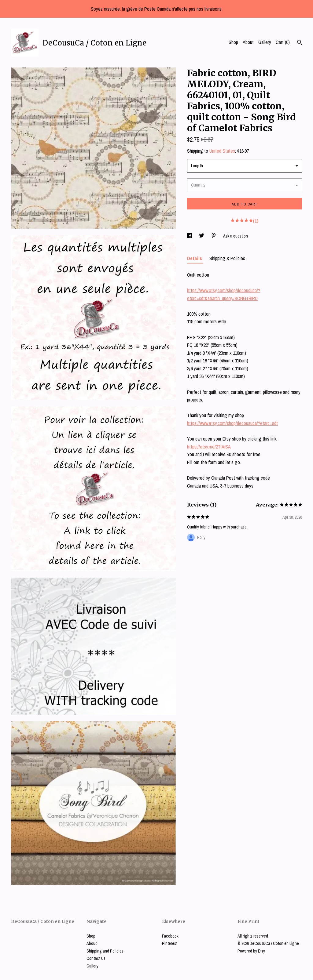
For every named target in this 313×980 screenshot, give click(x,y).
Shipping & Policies (227, 258)
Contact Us (96, 958)
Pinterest (170, 943)
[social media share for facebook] (190, 236)
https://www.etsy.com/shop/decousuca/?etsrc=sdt (232, 423)
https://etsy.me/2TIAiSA (209, 447)
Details (195, 258)
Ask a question (236, 236)
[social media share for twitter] (202, 236)
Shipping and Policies (105, 951)
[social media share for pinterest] (214, 236)
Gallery (265, 42)
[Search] (300, 43)
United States (222, 151)
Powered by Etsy (251, 951)
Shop (233, 42)
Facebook (170, 936)
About (248, 42)
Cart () (283, 42)
